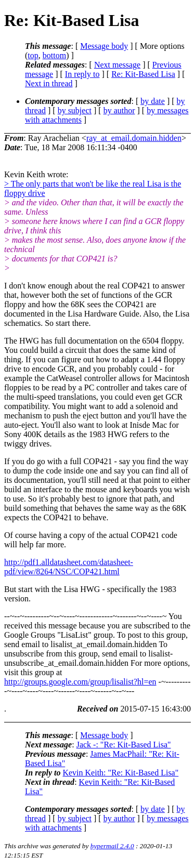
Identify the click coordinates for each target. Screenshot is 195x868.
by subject (75, 110)
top (33, 55)
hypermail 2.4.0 (112, 846)
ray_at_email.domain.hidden (134, 138)
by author (119, 110)
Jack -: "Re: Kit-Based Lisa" (124, 745)
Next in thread (49, 83)
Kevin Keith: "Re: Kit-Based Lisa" (120, 773)
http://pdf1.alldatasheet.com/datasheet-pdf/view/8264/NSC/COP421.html (69, 567)
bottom (54, 55)
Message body (104, 46)
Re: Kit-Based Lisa (143, 74)
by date (153, 101)
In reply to (82, 74)
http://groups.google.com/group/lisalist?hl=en (80, 682)
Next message (117, 65)
